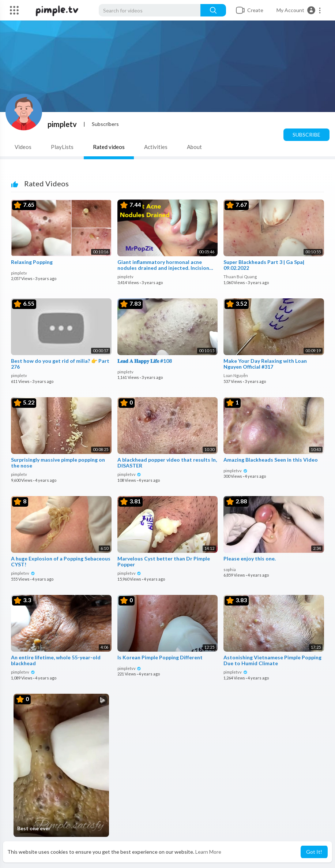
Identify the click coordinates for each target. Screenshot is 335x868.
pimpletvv (129, 474)
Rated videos (109, 147)
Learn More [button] (208, 852)
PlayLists (62, 147)
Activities (156, 147)
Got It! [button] (314, 852)
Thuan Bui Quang (240, 277)
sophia (230, 569)
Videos (23, 147)
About (194, 147)
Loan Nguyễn (236, 375)
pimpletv (62, 124)
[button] (299, 10)
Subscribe (306, 135)
